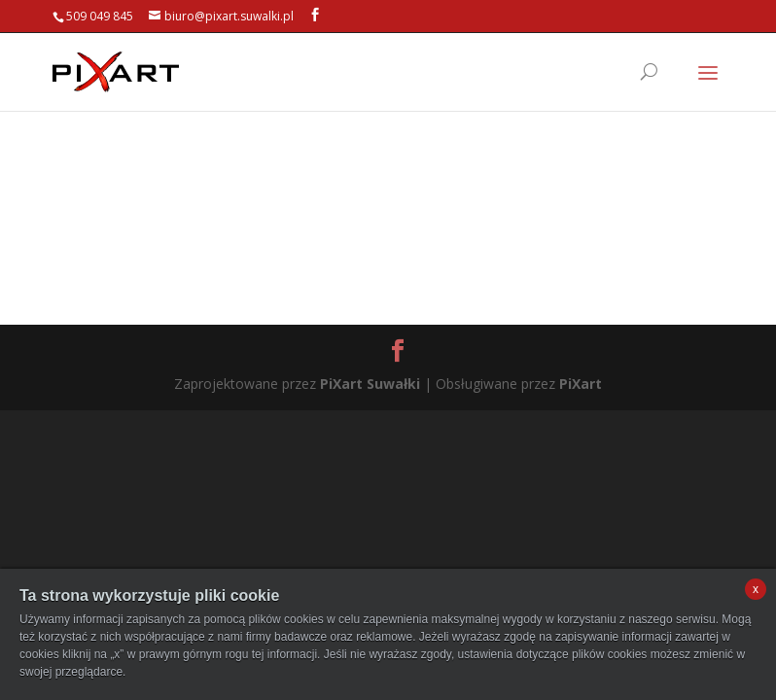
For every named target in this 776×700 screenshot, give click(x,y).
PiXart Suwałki (370, 384)
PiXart (581, 384)
